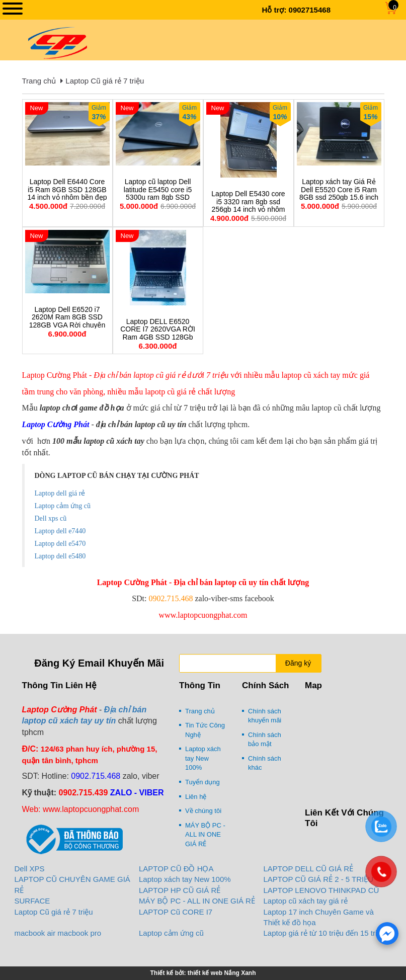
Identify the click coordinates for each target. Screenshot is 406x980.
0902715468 (310, 10)
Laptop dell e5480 (60, 556)
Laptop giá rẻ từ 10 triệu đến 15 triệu (324, 933)
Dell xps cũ (51, 518)
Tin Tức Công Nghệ (205, 730)
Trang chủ (39, 81)
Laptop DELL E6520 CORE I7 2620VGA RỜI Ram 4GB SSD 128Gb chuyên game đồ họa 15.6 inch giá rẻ (158, 337)
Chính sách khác (265, 763)
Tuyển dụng (202, 782)
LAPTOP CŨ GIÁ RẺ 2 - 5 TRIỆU (319, 879)
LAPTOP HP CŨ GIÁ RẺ (180, 890)
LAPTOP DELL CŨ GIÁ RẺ (309, 869)
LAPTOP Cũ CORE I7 (176, 912)
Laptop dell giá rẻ (60, 493)
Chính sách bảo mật (265, 740)
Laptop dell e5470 (60, 544)
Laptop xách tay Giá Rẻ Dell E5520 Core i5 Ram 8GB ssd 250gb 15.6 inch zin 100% (339, 193)
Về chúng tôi (203, 811)
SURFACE (32, 901)
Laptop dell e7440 (60, 531)
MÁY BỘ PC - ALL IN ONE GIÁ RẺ (205, 835)
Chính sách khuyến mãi (265, 716)
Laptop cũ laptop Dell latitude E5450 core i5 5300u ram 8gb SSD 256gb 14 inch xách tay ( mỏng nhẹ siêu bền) (158, 197)
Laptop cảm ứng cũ (171, 933)
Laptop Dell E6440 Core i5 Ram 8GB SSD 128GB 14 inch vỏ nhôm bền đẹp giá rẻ (67, 193)
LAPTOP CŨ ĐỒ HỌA (176, 869)
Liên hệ (196, 797)
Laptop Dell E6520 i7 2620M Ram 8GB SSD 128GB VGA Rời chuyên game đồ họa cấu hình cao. (67, 325)
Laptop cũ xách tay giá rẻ (306, 901)
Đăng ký (298, 663)
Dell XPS (30, 869)
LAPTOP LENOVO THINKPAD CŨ (321, 890)
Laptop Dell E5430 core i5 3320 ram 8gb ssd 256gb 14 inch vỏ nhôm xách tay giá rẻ (248, 206)
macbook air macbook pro (58, 933)
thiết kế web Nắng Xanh (222, 973)
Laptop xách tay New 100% (203, 758)
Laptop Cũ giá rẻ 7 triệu (105, 81)
